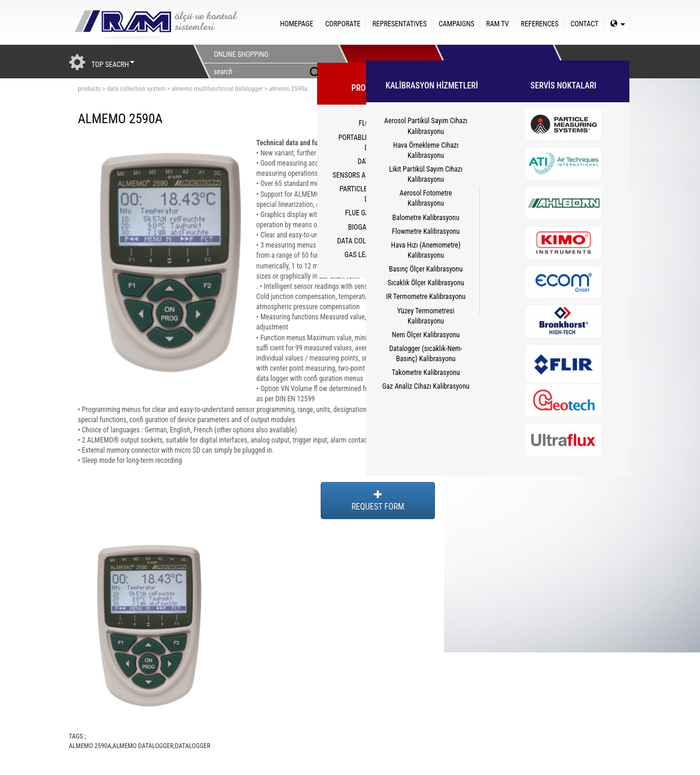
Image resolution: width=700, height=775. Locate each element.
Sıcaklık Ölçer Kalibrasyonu (426, 283)
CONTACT (584, 24)
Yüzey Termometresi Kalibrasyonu (426, 316)
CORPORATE (343, 24)
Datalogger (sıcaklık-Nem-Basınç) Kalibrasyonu (425, 354)
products (89, 89)
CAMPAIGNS (456, 24)
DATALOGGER (192, 746)
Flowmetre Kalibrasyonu (426, 231)
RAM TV (498, 24)
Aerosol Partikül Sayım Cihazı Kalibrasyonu (426, 126)
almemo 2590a (288, 89)
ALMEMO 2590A (90, 746)
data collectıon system (136, 89)
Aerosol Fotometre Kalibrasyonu (426, 198)
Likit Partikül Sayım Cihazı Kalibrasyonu (426, 174)
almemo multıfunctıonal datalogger (217, 89)
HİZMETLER (483, 62)
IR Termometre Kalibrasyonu (426, 297)
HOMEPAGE (296, 24)
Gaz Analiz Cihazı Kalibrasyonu (426, 386)
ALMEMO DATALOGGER (143, 746)
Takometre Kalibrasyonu (426, 373)
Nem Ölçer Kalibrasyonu (426, 335)
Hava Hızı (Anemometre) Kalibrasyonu (426, 250)
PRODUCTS (387, 62)
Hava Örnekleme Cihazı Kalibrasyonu (426, 150)
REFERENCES (540, 24)
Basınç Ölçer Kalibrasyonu (426, 269)
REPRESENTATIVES (399, 24)
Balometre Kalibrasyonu (426, 218)
